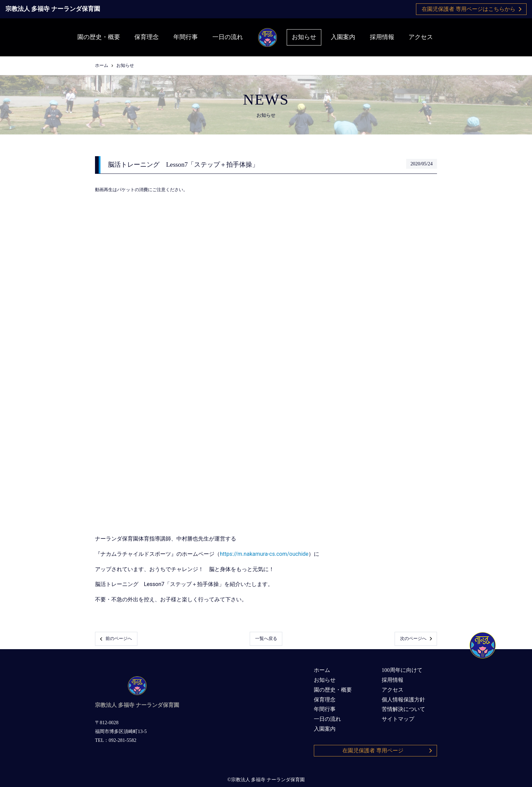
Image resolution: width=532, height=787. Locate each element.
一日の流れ (228, 37)
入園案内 (343, 37)
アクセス (421, 37)
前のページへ (116, 639)
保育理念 (147, 37)
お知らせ (304, 37)
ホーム (102, 66)
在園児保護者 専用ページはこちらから (472, 9)
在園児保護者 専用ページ (387, 751)
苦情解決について (403, 709)
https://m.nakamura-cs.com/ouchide (264, 554)
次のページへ (416, 639)
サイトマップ (398, 719)
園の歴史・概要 (99, 37)
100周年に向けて (402, 670)
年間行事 (186, 37)
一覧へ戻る (266, 639)
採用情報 (382, 37)
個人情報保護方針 (403, 700)
